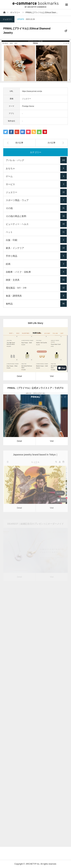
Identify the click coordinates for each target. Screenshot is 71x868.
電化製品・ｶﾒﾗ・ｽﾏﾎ (36, 288)
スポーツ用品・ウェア (36, 200)
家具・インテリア (36, 248)
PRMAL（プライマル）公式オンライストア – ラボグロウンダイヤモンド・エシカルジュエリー (35, 395)
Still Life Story (35, 325)
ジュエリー (7, 19)
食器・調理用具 (36, 296)
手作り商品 (36, 256)
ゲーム (36, 176)
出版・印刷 (36, 240)
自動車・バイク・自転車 (36, 272)
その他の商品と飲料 (36, 216)
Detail (19, 378)
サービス (36, 184)
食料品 (36, 304)
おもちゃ (36, 168)
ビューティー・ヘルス (36, 224)
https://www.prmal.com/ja (32, 91)
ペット (36, 232)
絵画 (36, 264)
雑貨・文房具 (36, 280)
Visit (52, 378)
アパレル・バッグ (36, 160)
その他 (36, 208)
